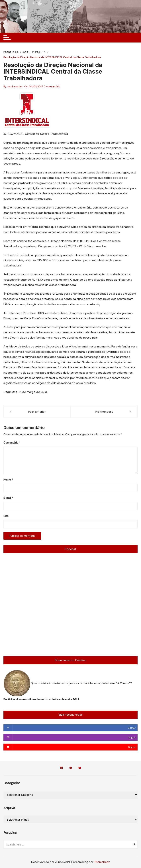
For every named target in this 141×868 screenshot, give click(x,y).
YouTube (80, 768)
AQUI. (76, 699)
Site (6, 516)
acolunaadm (15, 86)
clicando (66, 699)
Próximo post (104, 412)
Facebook (62, 768)
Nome (8, 480)
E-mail (8, 498)
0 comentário (52, 86)
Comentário (12, 443)
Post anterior (37, 412)
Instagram (71, 768)
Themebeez (102, 862)
